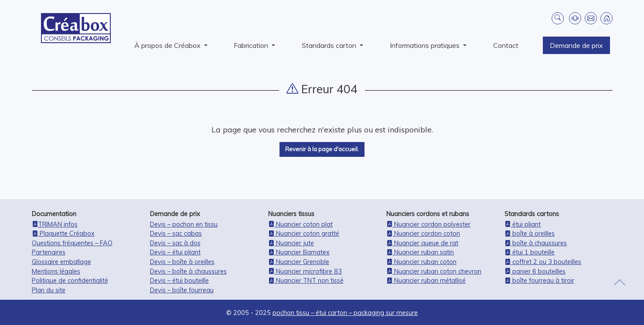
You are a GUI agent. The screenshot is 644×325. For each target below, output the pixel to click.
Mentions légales (56, 271)
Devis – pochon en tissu (184, 224)
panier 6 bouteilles (535, 271)
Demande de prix (576, 45)
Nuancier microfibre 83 (305, 271)
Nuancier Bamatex (299, 252)
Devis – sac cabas (176, 234)
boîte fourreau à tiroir (539, 281)
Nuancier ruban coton (421, 262)
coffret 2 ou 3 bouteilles (543, 262)
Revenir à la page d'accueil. (322, 149)
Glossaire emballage (61, 262)
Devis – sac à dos (175, 243)
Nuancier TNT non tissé (306, 281)
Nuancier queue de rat (422, 243)
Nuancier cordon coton (423, 234)
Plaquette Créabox (63, 234)
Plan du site (49, 290)
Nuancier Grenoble (299, 262)
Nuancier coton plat (300, 224)
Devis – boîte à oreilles (182, 262)
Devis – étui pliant (175, 252)
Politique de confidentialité (70, 281)
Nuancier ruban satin (420, 252)
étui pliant (523, 224)
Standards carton (330, 45)
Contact (506, 45)
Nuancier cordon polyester (428, 224)
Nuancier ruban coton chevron (434, 271)
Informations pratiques (426, 45)
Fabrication (252, 45)
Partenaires (49, 252)
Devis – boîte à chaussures (188, 271)
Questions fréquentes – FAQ (72, 243)
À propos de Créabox (168, 45)
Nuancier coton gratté (304, 234)
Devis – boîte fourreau (182, 290)
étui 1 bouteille (530, 252)
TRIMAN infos (55, 224)
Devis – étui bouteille (179, 281)
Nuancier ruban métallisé (426, 281)
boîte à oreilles (530, 234)
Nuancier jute (291, 243)
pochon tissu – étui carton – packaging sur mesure (345, 313)
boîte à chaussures (536, 243)
